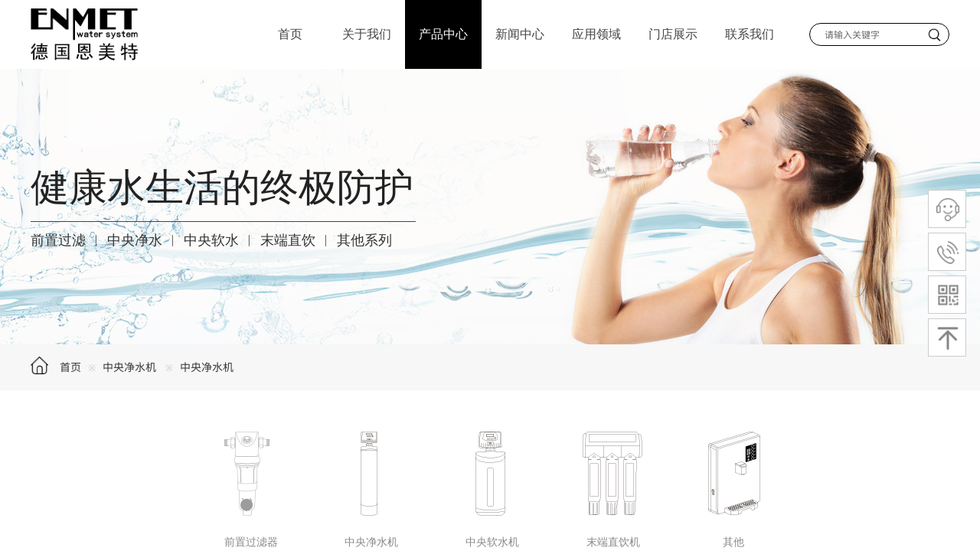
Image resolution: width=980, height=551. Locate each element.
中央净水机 (129, 367)
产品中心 (443, 34)
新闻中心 (520, 34)
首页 (70, 367)
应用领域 (596, 34)
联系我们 (750, 34)
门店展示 (673, 34)
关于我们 (367, 34)
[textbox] (866, 34)
